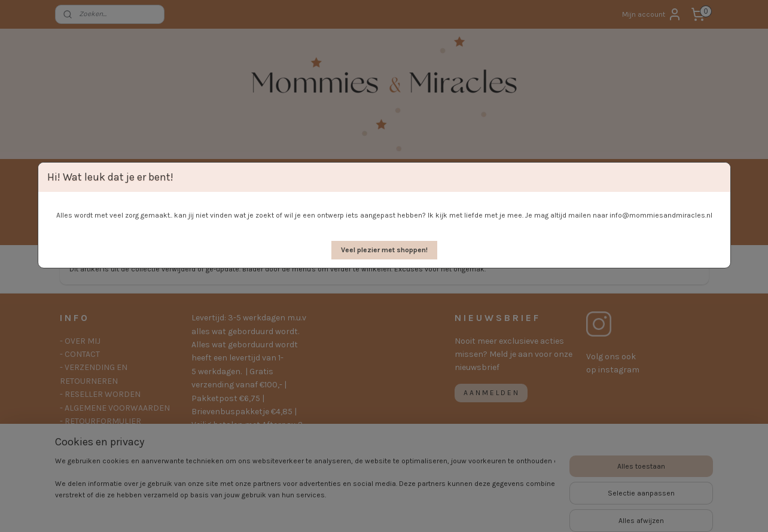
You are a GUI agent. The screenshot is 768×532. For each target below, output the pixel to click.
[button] (384, 250)
